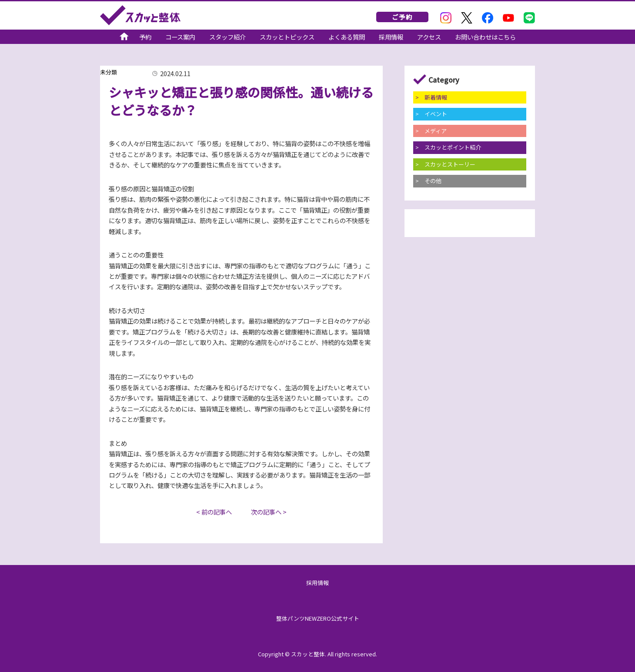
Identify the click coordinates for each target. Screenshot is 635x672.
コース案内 (180, 37)
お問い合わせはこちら (485, 37)
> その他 (428, 181)
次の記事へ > (269, 512)
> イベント (431, 114)
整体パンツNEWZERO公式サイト (318, 618)
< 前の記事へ (214, 512)
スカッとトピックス (287, 37)
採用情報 (391, 37)
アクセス (429, 37)
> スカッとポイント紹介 (448, 147)
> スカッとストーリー (445, 164)
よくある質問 (347, 37)
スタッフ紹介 (227, 37)
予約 (145, 37)
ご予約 (402, 17)
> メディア (431, 131)
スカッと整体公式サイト (124, 38)
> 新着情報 (431, 97)
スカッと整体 (140, 15)
